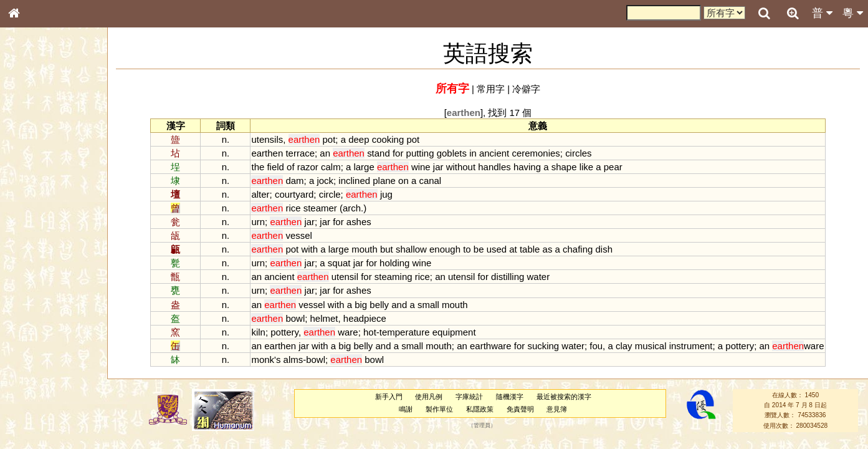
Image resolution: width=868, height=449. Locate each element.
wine (421, 167)
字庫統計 (469, 397)
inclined (354, 181)
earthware (491, 346)
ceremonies (536, 153)
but (387, 249)
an (325, 153)
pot (329, 139)
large (364, 167)
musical (651, 346)
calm (331, 167)
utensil (345, 277)
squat (339, 263)
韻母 (42, 328)
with (309, 249)
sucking (543, 346)
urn (258, 222)
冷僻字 (526, 89)
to (467, 249)
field (275, 167)
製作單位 (439, 409)
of (290, 167)
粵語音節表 (34, 244)
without (461, 167)
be (479, 249)
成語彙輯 (31, 406)
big (361, 305)
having (527, 167)
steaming (393, 277)
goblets (452, 153)
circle (330, 194)
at (513, 249)
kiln (258, 332)
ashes (359, 222)
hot (370, 332)
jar (438, 167)
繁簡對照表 (34, 417)
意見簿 (557, 409)
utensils (267, 139)
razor (308, 167)
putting (420, 153)
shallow (411, 249)
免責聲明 (520, 409)
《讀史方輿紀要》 (45, 395)
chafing (578, 249)
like (586, 167)
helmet (324, 318)
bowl (295, 318)
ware (348, 332)
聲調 (59, 328)
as (548, 249)
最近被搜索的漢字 (564, 397)
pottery (284, 332)
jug (386, 194)
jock (325, 181)
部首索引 (31, 167)
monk (263, 360)
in (473, 153)
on (403, 181)
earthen (267, 153)
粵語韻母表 (34, 268)
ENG (55, 138)
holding (394, 263)
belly (379, 305)
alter (260, 194)
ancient (494, 153)
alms (293, 360)
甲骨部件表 (34, 189)
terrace (300, 153)
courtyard (294, 194)
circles (578, 153)
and (399, 305)
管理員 (482, 425)
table (530, 249)
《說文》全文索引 (45, 384)
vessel (298, 235)
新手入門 (389, 397)
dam (294, 181)
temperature (405, 332)
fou (596, 346)
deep (359, 139)
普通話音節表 (38, 339)
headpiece (365, 318)
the (258, 167)
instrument (691, 346)
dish (604, 249)
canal (430, 181)
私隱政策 (480, 409)
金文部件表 (34, 201)
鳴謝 (406, 409)
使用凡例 (429, 397)
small (428, 305)
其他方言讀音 (38, 350)
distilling (508, 277)
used (497, 249)
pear (613, 167)
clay (624, 346)
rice (293, 208)
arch (352, 208)
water (539, 277)
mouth (365, 249)
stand (379, 153)
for (398, 153)
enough (445, 249)
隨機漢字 (510, 397)
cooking (388, 139)
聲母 (25, 328)
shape (564, 167)
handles (494, 167)
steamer (320, 208)
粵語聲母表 (34, 256)
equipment (454, 332)
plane (384, 181)
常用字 (491, 89)
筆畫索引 (31, 178)
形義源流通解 (38, 212)
